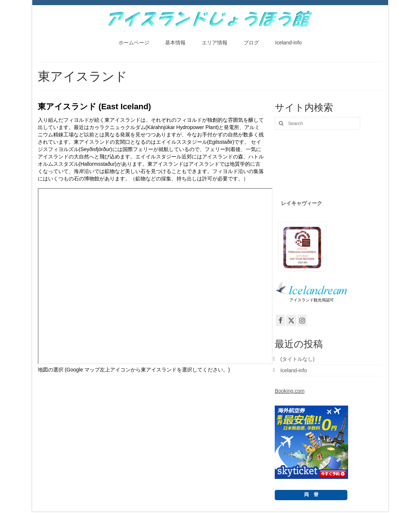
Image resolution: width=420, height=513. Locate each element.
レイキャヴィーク (302, 203)
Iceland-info (293, 370)
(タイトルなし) (297, 359)
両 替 (311, 494)
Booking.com (290, 391)
